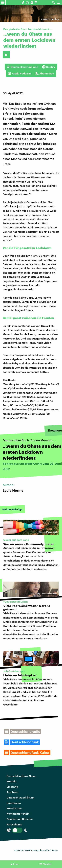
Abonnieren (45, 73)
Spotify (49, 67)
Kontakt (12, 781)
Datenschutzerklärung (21, 797)
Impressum (14, 803)
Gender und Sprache (20, 819)
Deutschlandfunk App (22, 67)
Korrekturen (14, 808)
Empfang (12, 787)
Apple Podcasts (20, 73)
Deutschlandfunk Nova (21, 776)
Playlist (47, 864)
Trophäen (13, 792)
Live (16, 864)
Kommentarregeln (18, 814)
